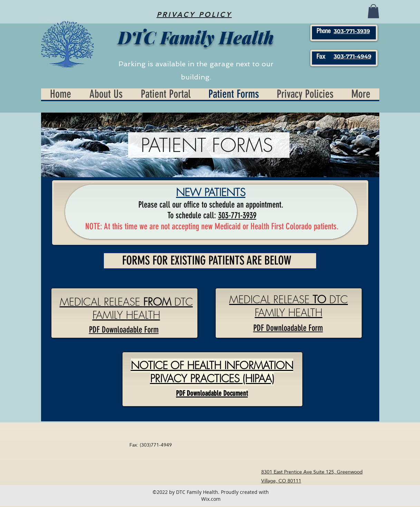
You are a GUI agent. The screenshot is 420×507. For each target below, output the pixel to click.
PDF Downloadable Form (288, 328)
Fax (321, 57)
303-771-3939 (237, 215)
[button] (373, 11)
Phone (324, 31)
